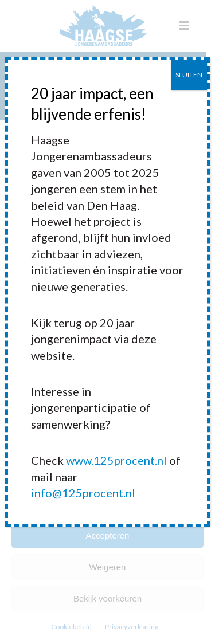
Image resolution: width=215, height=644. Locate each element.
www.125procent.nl (116, 460)
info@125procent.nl (83, 493)
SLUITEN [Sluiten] (189, 75)
